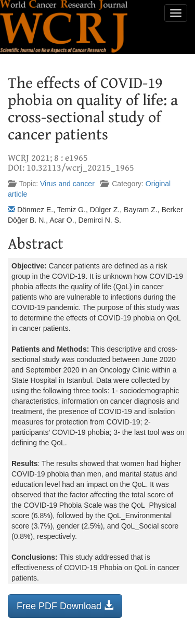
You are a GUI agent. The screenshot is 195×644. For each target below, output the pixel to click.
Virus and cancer (67, 184)
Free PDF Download (65, 606)
